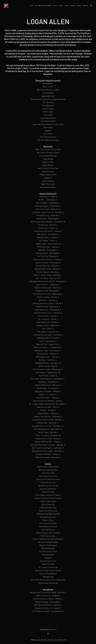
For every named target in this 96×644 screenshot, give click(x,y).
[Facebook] (91, 6)
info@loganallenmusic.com (48, 629)
